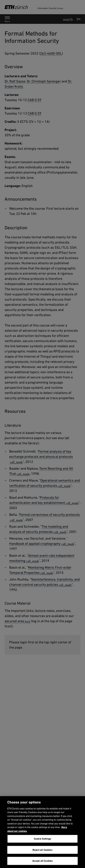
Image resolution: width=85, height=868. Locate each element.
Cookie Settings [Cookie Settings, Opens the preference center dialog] (42, 839)
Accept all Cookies (42, 861)
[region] (42, 832)
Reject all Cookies (42, 850)
